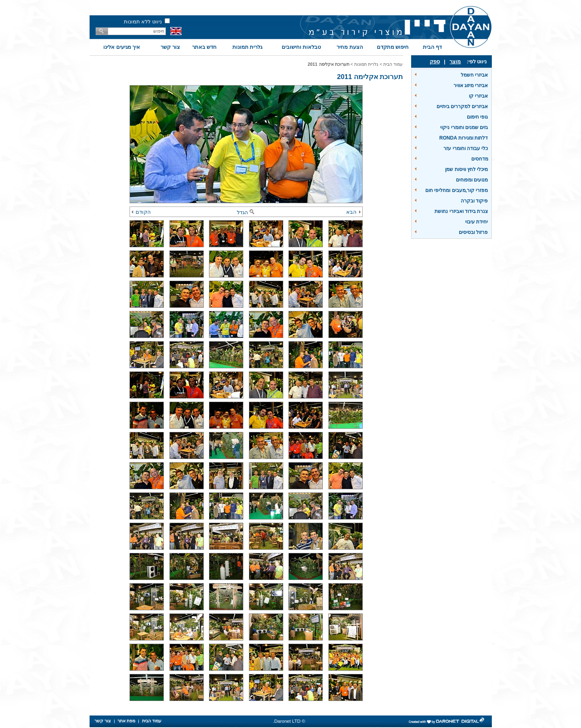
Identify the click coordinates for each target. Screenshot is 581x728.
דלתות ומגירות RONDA (464, 138)
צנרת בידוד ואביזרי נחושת (461, 211)
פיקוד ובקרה (474, 201)
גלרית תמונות (248, 47)
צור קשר (170, 47)
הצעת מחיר (350, 47)
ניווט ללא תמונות (143, 22)
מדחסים (480, 159)
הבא (353, 212)
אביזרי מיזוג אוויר (471, 86)
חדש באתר (205, 47)
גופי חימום (477, 117)
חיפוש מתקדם (393, 47)
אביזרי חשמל (474, 75)
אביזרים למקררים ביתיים (462, 106)
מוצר (455, 62)
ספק (435, 62)
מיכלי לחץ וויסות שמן (466, 169)
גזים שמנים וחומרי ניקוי (464, 127)
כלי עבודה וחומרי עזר (466, 148)
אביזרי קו (478, 96)
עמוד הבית (393, 64)
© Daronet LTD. (289, 721)
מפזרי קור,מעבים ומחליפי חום (457, 190)
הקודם (141, 212)
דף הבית (433, 47)
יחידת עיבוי (477, 222)
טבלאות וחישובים (301, 47)
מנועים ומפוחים (472, 180)
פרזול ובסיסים (473, 232)
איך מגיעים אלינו (122, 47)
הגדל (246, 212)
